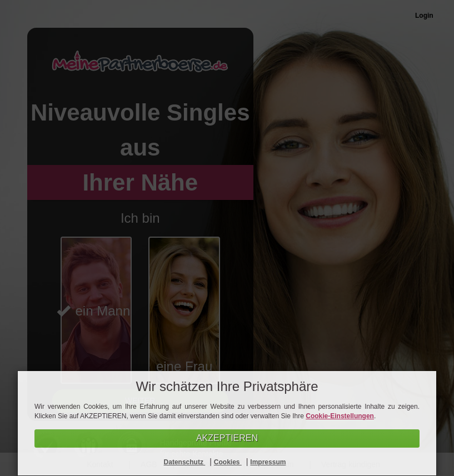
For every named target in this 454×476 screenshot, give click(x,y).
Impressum (268, 462)
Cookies (228, 462)
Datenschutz (185, 462)
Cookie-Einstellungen (340, 416)
